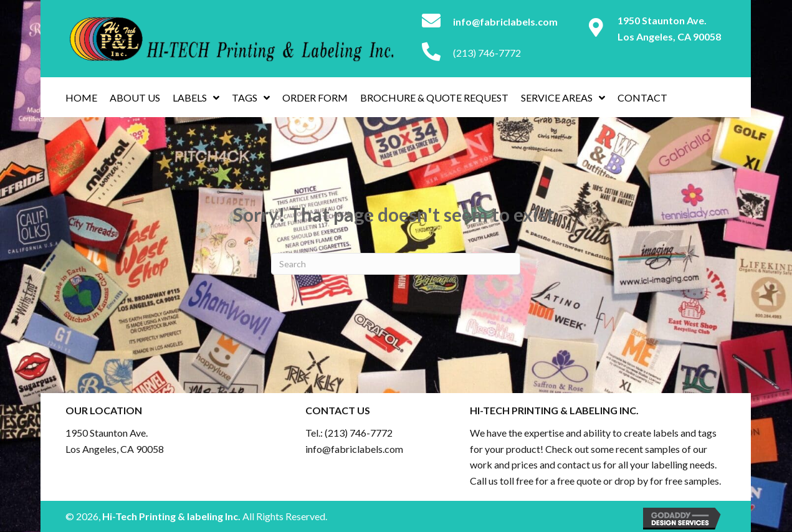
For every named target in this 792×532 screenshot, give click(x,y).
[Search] (396, 264)
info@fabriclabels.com (354, 449)
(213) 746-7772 (487, 53)
